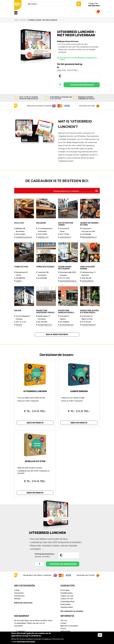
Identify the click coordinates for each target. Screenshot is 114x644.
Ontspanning (19, 593)
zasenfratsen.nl (65, 237)
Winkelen (17, 599)
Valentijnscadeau (67, 607)
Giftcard (23, 20)
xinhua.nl (19, 325)
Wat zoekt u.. (33, 4)
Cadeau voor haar (67, 596)
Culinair (17, 590)
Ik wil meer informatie (26, 642)
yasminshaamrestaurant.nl (69, 281)
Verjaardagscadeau (68, 602)
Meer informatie (35, 423)
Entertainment (19, 596)
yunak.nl (19, 281)
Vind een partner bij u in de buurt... (67, 191)
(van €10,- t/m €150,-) (71, 67)
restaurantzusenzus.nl (24, 237)
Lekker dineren (79, 391)
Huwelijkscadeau (67, 593)
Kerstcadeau (65, 590)
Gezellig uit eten (35, 461)
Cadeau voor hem (67, 599)
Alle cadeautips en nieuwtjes (72, 611)
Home (16, 20)
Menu (16, 13)
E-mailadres (21, 631)
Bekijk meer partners (57, 334)
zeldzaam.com (43, 237)
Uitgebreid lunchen (35, 391)
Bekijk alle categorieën (23, 603)
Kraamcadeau (66, 604)
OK (100, 635)
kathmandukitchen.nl (89, 237)
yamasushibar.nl (87, 281)
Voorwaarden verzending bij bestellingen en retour (78, 59)
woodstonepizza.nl (45, 325)
